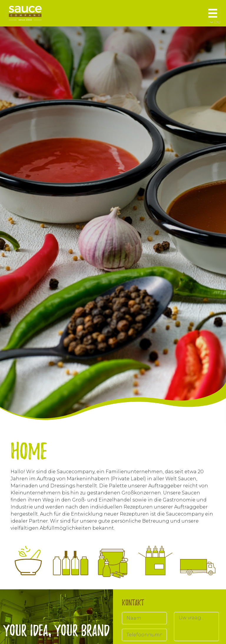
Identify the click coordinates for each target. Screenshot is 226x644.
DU (217, 22)
